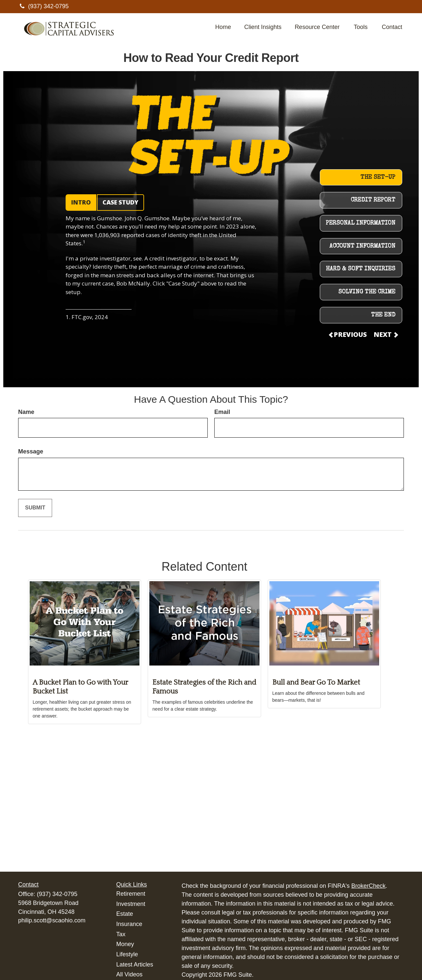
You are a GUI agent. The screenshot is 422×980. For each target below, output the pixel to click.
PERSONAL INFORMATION (361, 223)
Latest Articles (135, 965)
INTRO (81, 202)
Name (26, 412)
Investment (131, 904)
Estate (125, 914)
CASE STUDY (121, 202)
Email (222, 412)
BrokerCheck (369, 886)
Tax (121, 934)
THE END (383, 315)
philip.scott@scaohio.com (52, 920)
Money (125, 944)
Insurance (129, 924)
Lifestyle (127, 954)
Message (31, 451)
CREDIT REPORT (373, 200)
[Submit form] (35, 508)
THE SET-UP (378, 177)
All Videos (130, 974)
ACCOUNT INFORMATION (362, 246)
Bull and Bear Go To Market (316, 682)
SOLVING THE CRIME (367, 292)
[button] (223, 27)
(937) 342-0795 (43, 6)
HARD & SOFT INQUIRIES (361, 269)
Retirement (131, 894)
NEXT (385, 334)
